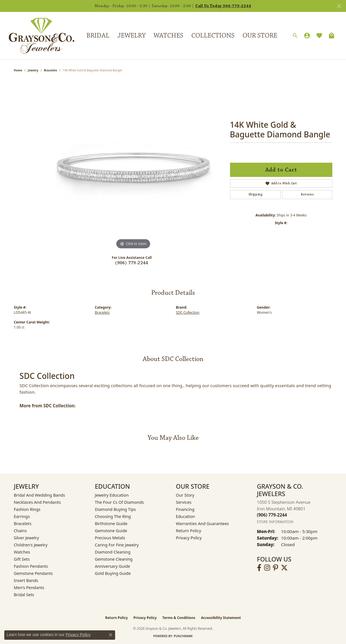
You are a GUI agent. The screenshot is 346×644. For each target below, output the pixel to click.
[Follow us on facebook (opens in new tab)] (259, 568)
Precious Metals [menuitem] (110, 538)
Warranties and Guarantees (202, 524)
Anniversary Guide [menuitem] (113, 566)
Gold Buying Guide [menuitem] (113, 573)
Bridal (98, 36)
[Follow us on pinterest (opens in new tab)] (275, 568)
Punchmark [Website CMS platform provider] (183, 636)
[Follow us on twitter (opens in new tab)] (284, 568)
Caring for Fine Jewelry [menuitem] (117, 545)
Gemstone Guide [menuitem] (111, 531)
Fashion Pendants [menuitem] (31, 566)
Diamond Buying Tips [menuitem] (115, 509)
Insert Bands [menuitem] (26, 580)
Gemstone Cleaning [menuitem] (114, 559)
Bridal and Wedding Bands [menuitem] (40, 495)
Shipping (255, 194)
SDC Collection (188, 312)
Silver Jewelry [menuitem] (27, 538)
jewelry (33, 70)
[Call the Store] (272, 515)
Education (186, 516)
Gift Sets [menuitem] (22, 559)
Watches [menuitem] (22, 552)
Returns (307, 194)
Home (18, 70)
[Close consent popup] (111, 635)
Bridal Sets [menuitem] (24, 595)
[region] (133, 165)
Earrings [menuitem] (22, 516)
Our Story (185, 495)
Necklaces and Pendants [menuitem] (37, 502)
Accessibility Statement (221, 618)
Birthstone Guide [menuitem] (111, 524)
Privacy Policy (189, 538)
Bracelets (50, 70)
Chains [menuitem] (20, 531)
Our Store (260, 36)
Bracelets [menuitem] (23, 524)
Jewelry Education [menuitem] (112, 495)
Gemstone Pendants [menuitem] (33, 573)
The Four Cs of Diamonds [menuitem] (119, 502)
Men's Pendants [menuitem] (29, 588)
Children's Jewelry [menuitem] (31, 545)
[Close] (339, 6)
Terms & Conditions (179, 618)
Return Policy (189, 531)
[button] (295, 36)
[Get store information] (275, 522)
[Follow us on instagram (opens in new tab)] (267, 568)
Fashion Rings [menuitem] (27, 509)
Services (184, 502)
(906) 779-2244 (132, 263)
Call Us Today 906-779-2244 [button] (223, 6)
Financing (185, 509)
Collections (213, 36)
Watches (168, 36)
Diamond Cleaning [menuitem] (113, 552)
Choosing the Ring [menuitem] (113, 516)
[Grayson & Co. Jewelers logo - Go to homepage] (37, 36)
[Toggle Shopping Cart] (332, 36)
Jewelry (131, 36)
